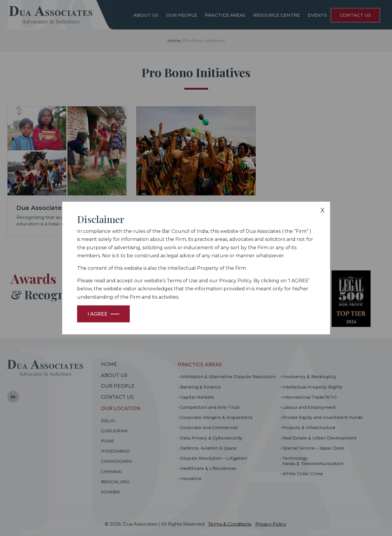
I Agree (97, 314)
